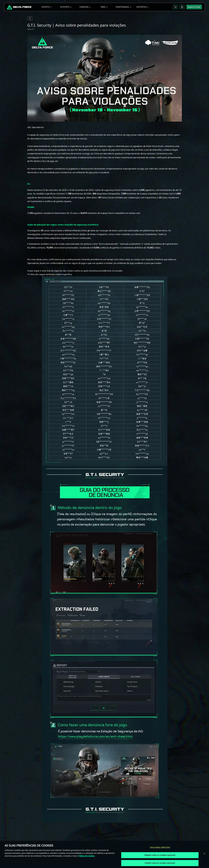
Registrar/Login (194, 7)
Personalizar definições (160, 847)
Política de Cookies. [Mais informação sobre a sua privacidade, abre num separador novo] (86, 856)
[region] (105, 854)
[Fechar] (204, 853)
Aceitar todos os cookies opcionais (160, 863)
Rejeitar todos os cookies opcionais (160, 855)
